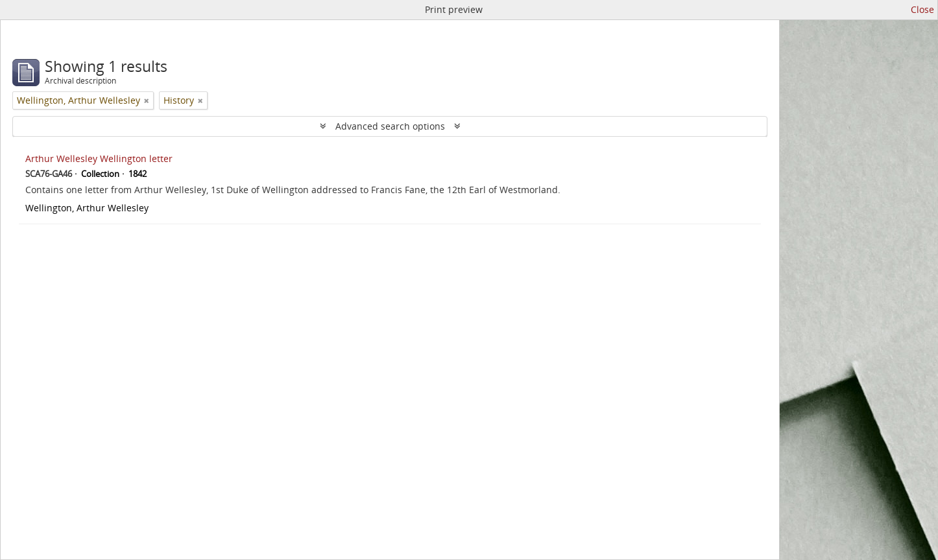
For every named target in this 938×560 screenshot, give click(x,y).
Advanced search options (390, 126)
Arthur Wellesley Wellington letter (99, 158)
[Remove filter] (147, 100)
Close (922, 9)
